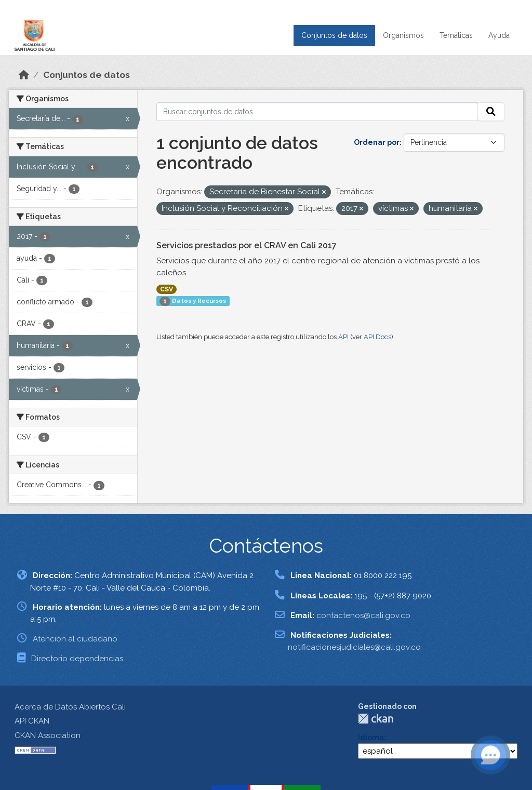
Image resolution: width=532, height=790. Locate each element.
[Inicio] (24, 75)
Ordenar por (377, 142)
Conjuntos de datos (334, 35)
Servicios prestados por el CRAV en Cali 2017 (247, 245)
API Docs (377, 337)
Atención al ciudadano (75, 639)
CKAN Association (48, 735)
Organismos (403, 35)
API (343, 337)
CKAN (376, 719)
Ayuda (499, 35)
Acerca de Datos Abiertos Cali (70, 707)
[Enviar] (491, 112)
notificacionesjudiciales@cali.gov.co (354, 647)
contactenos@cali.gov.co (363, 615)
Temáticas (456, 35)
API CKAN (32, 721)
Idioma (371, 738)
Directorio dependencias (77, 659)
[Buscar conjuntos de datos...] (317, 112)
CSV (167, 289)
